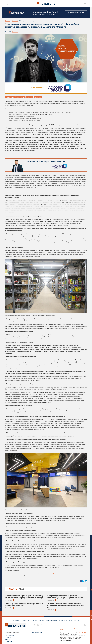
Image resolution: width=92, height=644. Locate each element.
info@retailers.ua (37, 632)
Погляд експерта (75, 620)
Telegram (73, 574)
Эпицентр (29, 97)
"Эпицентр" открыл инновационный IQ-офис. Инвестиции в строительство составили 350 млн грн (66, 606)
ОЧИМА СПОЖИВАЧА (52, 620)
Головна (8, 21)
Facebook (56, 574)
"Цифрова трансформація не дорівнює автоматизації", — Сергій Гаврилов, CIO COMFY (65, 597)
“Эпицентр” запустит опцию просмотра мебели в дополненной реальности (24, 605)
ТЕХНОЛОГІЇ (33, 620)
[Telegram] (42, 625)
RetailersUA (83, 633)
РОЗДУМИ (41, 620)
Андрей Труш (10, 97)
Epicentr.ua (38, 97)
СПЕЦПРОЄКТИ (63, 620)
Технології (15, 21)
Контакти (8, 637)
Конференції (9, 641)
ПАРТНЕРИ (25, 620)
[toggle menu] (85, 3)
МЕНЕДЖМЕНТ (16, 620)
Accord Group (20, 97)
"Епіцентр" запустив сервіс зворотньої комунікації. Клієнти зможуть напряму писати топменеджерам (25, 597)
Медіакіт (8, 639)
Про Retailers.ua (10, 635)
